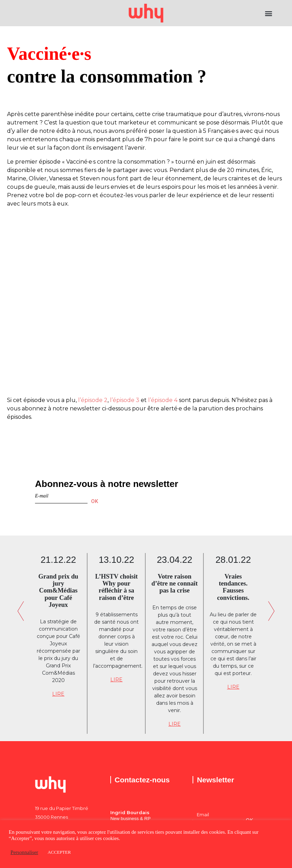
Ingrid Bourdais (130, 812)
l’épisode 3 (125, 400)
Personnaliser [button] (24, 852)
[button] (269, 13)
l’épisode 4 (163, 400)
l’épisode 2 (93, 400)
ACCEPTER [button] (59, 852)
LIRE (58, 694)
